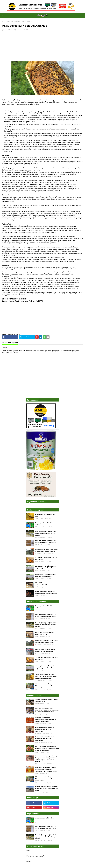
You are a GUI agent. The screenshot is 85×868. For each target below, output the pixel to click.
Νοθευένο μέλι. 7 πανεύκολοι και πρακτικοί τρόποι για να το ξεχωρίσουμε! (45, 729)
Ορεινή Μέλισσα (8, 30)
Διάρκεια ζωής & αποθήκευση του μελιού (45, 515)
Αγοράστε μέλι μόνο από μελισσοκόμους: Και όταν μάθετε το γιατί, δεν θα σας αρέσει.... (45, 720)
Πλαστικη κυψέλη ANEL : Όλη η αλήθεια (44, 524)
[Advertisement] (42, 48)
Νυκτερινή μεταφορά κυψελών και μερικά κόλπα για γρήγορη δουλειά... (46, 592)
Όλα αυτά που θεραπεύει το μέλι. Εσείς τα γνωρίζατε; (46, 559)
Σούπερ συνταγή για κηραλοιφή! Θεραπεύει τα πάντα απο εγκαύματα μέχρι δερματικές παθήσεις (46, 676)
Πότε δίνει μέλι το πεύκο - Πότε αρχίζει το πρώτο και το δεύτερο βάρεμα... (46, 550)
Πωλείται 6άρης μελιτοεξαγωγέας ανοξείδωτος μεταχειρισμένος (45, 650)
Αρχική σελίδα (6, 21)
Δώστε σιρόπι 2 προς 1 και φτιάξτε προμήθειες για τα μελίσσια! (45, 567)
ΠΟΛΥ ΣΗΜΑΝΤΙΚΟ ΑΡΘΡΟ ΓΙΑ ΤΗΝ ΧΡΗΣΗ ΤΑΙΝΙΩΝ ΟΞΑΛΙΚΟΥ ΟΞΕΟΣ (46, 542)
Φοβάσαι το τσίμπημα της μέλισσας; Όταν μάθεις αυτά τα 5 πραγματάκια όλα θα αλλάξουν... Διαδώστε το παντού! (46, 759)
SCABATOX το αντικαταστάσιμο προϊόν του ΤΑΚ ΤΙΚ (45, 584)
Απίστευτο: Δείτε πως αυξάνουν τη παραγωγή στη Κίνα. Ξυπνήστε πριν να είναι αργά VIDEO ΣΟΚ (47, 748)
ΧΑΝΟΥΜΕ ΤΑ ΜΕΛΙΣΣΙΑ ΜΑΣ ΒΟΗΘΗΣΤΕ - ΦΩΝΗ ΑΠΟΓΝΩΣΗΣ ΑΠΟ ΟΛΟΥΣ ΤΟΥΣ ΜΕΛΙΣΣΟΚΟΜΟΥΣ (47, 710)
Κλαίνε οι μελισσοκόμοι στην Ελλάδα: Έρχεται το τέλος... (46, 701)
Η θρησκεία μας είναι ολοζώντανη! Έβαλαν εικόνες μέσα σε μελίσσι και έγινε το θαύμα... (46, 686)
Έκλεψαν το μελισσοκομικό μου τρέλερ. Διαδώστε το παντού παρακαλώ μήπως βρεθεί (47, 788)
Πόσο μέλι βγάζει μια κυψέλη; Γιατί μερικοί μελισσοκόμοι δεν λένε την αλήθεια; (45, 533)
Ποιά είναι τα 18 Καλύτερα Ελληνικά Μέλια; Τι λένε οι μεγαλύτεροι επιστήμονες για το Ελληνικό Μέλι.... (46, 769)
